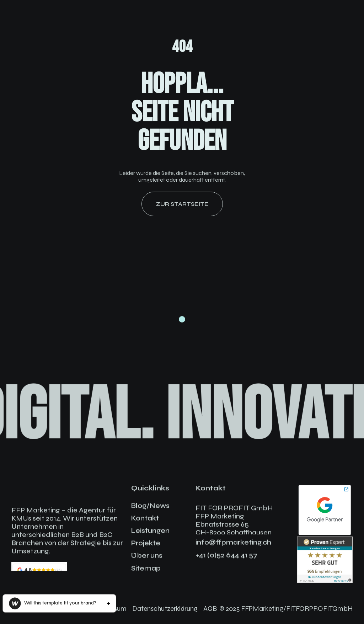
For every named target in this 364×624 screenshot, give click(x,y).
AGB (210, 609)
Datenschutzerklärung (165, 609)
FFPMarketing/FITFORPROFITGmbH (297, 609)
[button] (59, 603)
